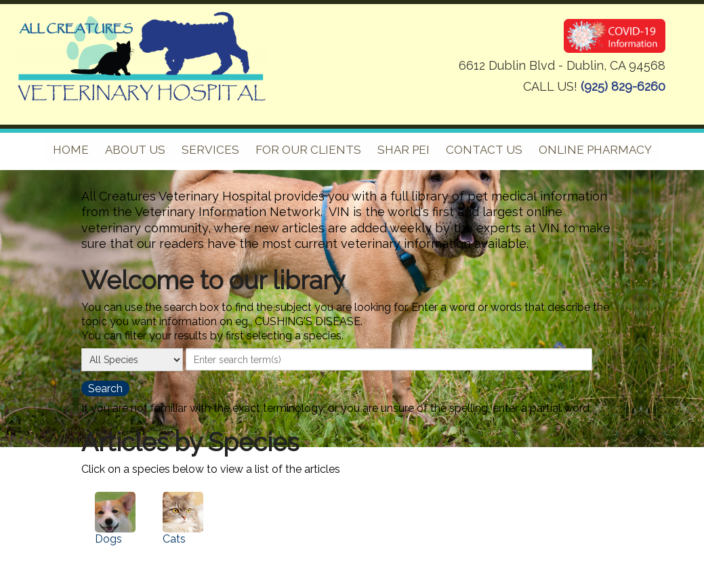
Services (210, 150)
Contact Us (484, 150)
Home (71, 150)
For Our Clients (308, 150)
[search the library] (105, 388)
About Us (135, 150)
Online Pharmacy (595, 150)
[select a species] (132, 360)
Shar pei (403, 150)
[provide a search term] (389, 359)
